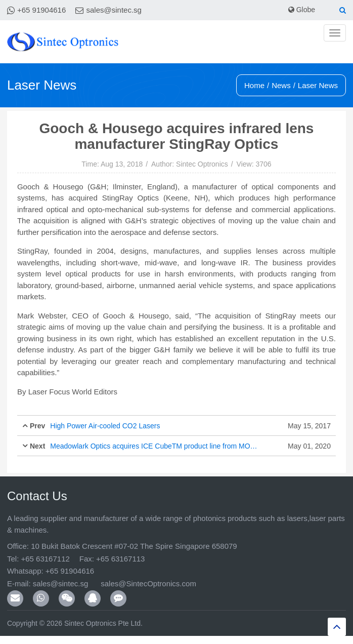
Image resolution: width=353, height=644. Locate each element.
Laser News (318, 85)
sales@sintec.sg (114, 10)
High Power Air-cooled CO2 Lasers (105, 426)
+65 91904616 (41, 10)
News (281, 85)
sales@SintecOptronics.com (148, 583)
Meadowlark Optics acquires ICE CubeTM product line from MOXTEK (155, 446)
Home (254, 85)
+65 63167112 (45, 559)
